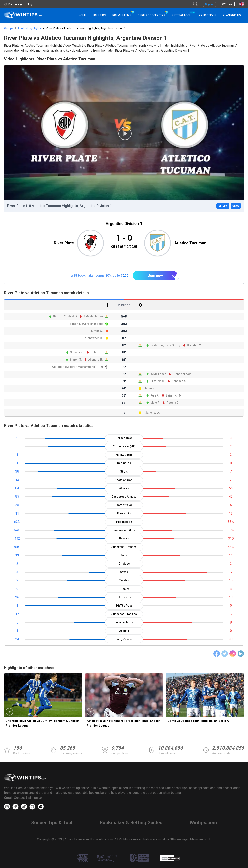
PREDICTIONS (208, 15)
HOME (82, 15)
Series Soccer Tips (152, 15)
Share (236, 206)
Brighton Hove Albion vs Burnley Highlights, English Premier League (42, 723)
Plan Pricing (232, 15)
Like (223, 206)
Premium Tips (122, 15)
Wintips (9, 28)
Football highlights (30, 28)
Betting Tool (183, 14)
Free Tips (99, 15)
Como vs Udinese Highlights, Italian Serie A (198, 721)
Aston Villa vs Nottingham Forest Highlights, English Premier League (123, 723)
